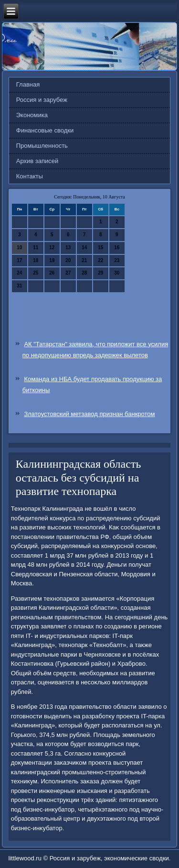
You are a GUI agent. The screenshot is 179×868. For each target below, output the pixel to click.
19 (52, 260)
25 (36, 273)
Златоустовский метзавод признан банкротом (89, 414)
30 (117, 273)
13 (68, 247)
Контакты (30, 176)
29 (100, 273)
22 (100, 260)
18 (36, 260)
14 (84, 247)
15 (100, 247)
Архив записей (37, 161)
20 (68, 260)
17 (19, 260)
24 (19, 273)
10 (19, 247)
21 (84, 260)
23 (117, 260)
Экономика (32, 115)
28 (84, 273)
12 (52, 247)
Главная (28, 84)
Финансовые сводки (45, 130)
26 (52, 273)
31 (19, 286)
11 (36, 247)
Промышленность (42, 146)
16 (117, 247)
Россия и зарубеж (42, 100)
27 (68, 273)
